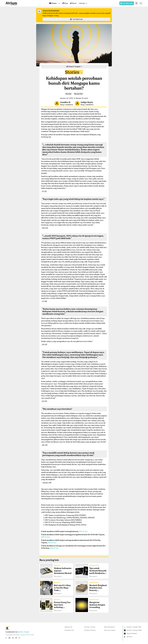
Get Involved (109, 627)
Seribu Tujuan (24, 632)
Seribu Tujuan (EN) (134, 630)
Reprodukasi (132, 633)
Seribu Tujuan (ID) (134, 627)
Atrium (129, 637)
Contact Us (69, 630)
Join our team (110, 630)
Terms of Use (90, 627)
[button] (59, 3)
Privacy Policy (90, 630)
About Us (68, 627)
